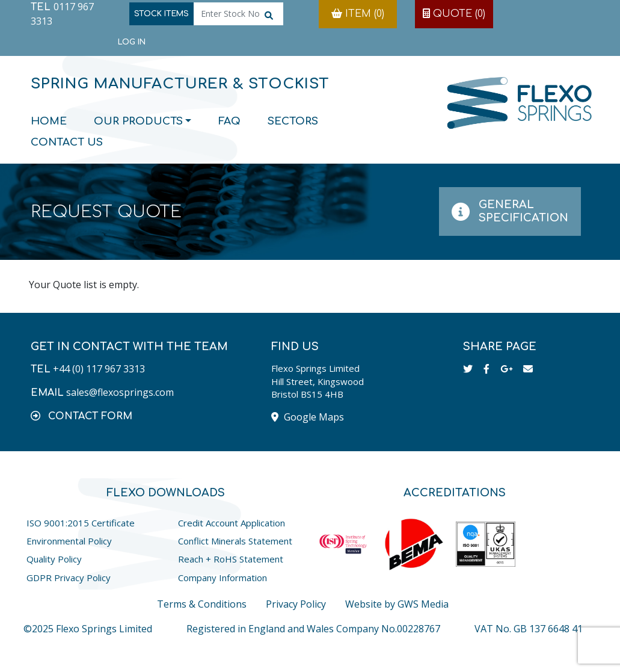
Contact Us (67, 142)
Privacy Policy (296, 604)
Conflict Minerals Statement (235, 541)
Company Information (223, 578)
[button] (81, 416)
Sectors (293, 121)
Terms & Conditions (202, 604)
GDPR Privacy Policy (69, 578)
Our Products (138, 121)
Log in (132, 42)
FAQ (229, 121)
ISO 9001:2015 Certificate (81, 523)
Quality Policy (54, 559)
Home (49, 121)
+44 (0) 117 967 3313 (99, 369)
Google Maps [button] (308, 417)
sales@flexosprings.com (120, 392)
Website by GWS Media (397, 604)
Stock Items (161, 14)
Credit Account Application (232, 523)
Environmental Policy (69, 541)
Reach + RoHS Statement (231, 559)
